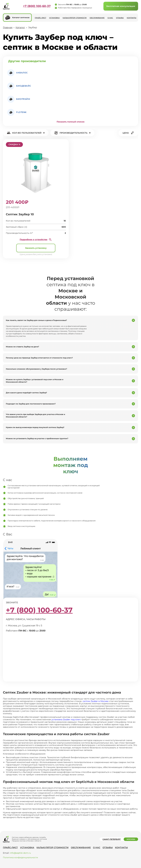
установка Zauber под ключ (66, 719)
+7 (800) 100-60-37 (37, 6)
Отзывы (120, 18)
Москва (131, 839)
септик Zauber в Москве (96, 701)
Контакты (132, 18)
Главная (8, 27)
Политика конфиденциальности (20, 857)
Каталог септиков (17, 18)
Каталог (20, 27)
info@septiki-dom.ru (20, 853)
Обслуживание (97, 18)
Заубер (33, 27)
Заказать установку (36, 248)
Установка (54, 18)
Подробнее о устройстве (36, 240)
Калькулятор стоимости (75, 18)
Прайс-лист (40, 18)
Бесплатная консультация (121, 6)
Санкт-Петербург (112, 839)
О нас (110, 18)
